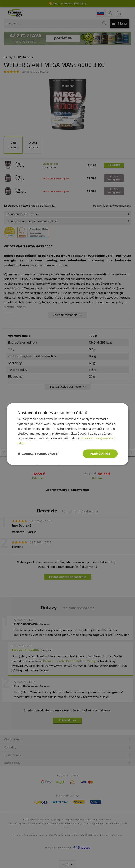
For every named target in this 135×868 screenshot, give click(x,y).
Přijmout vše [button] (100, 453)
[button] (38, 454)
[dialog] (67, 434)
